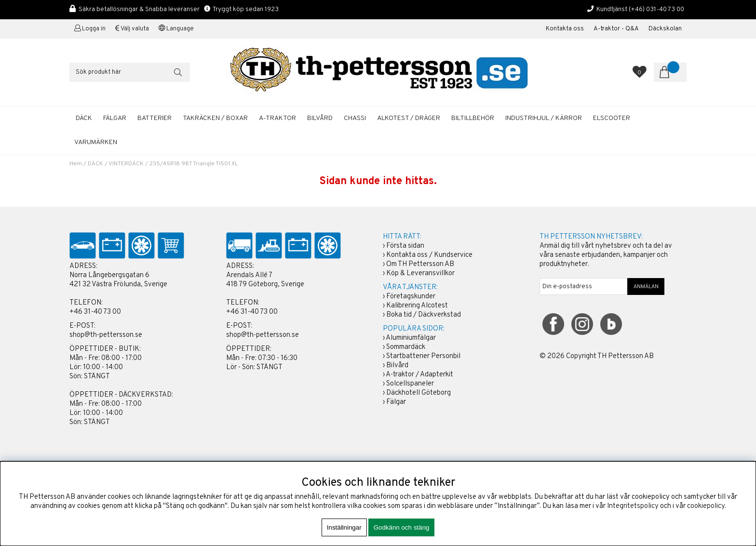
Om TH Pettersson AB (420, 264)
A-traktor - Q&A (616, 29)
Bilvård (397, 366)
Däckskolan (665, 29)
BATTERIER (155, 118)
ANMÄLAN (646, 287)
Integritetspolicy (633, 506)
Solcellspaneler (410, 384)
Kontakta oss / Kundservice (429, 255)
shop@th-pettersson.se (106, 335)
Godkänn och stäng (402, 527)
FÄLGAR (115, 118)
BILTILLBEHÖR (473, 118)
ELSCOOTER (612, 118)
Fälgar (396, 402)
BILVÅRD (320, 118)
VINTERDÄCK (126, 164)
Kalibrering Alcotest (417, 306)
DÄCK (84, 118)
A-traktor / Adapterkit (419, 375)
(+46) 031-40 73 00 (656, 9)
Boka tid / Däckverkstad (424, 315)
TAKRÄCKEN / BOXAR (215, 118)
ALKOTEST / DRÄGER (409, 118)
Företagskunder (411, 297)
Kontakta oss (565, 29)
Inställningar (344, 527)
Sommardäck (406, 347)
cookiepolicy (706, 506)
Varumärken (96, 142)
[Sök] (130, 72)
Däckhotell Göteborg (418, 393)
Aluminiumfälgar (411, 338)
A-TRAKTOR (277, 118)
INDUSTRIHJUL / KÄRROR (544, 118)
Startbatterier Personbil (423, 356)
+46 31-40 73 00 (95, 312)
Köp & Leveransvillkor (420, 273)
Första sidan (405, 246)
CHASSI (355, 118)
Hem (76, 164)
